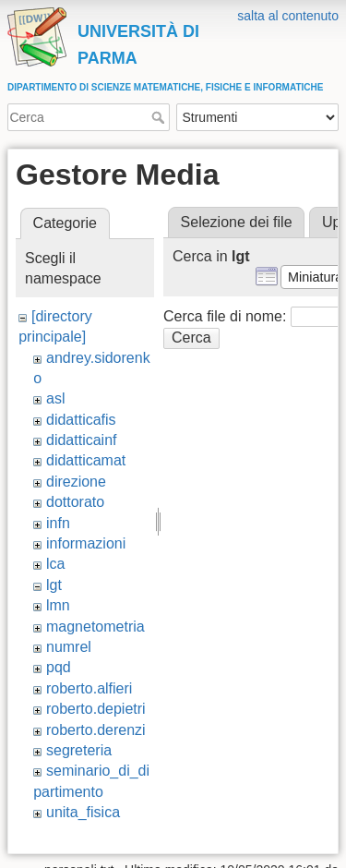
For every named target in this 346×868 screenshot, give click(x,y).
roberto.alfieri (89, 688)
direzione (76, 482)
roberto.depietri (96, 709)
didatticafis (81, 420)
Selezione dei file (237, 222)
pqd (59, 667)
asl (55, 398)
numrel (69, 647)
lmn (58, 605)
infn (58, 523)
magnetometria (95, 627)
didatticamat (86, 460)
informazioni (86, 543)
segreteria (79, 750)
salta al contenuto (288, 16)
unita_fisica (83, 812)
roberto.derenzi (96, 730)
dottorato (75, 502)
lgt (54, 585)
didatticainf (82, 440)
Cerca (160, 117)
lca (55, 564)
